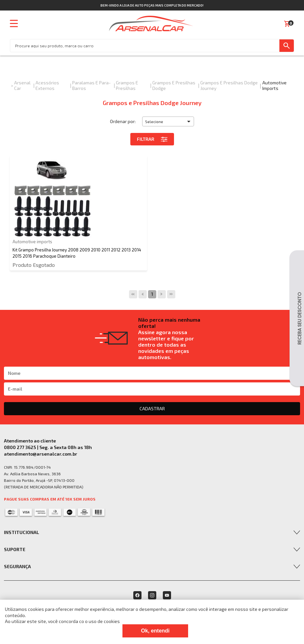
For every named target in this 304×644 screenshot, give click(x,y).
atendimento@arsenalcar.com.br (41, 454)
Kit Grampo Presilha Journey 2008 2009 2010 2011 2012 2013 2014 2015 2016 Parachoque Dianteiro (77, 253)
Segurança (17, 566)
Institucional (22, 532)
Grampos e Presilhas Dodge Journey (229, 85)
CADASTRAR (152, 408)
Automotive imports (274, 85)
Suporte (15, 549)
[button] (168, 121)
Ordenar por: (123, 121)
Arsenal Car (22, 85)
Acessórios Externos (47, 85)
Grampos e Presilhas (127, 85)
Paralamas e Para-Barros (91, 85)
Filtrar (152, 139)
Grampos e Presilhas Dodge (174, 85)
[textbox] (145, 46)
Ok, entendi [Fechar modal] (155, 631)
